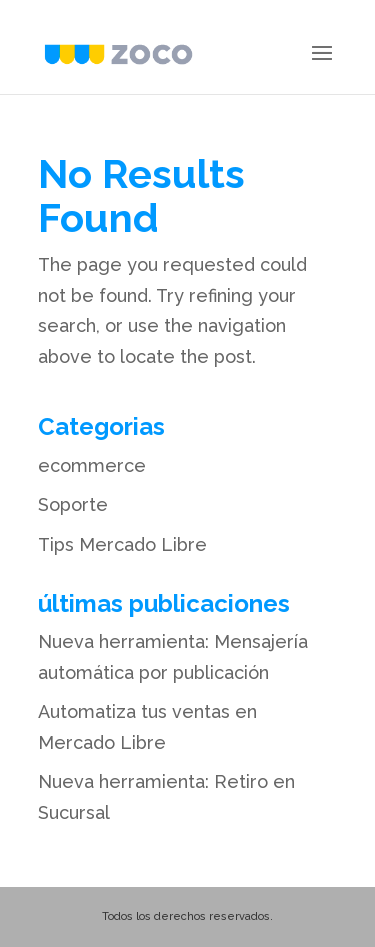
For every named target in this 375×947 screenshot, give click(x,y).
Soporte (73, 504)
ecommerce (92, 465)
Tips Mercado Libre (122, 544)
